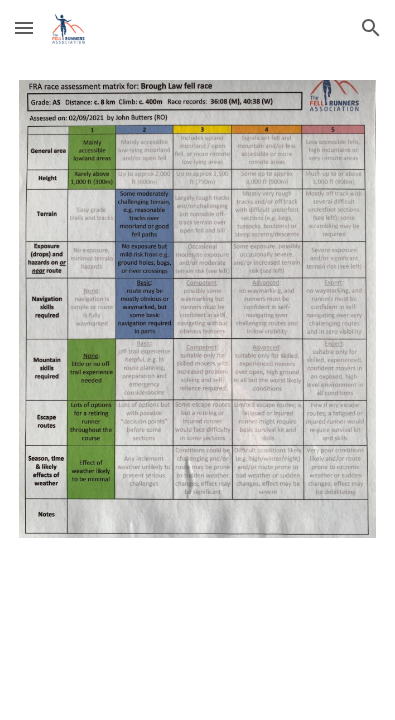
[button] (24, 27)
